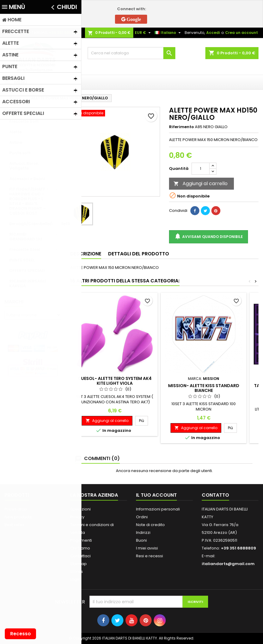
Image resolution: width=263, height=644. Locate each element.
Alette (15, 132)
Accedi (213, 33)
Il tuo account (156, 495)
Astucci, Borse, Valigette (24, 166)
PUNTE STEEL (22, 260)
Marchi (14, 302)
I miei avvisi (147, 548)
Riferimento (181, 127)
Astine (16, 142)
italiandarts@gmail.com (228, 564)
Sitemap (79, 564)
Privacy (77, 517)
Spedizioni (80, 509)
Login (75, 579)
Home (11, 111)
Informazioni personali (158, 509)
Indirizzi (143, 533)
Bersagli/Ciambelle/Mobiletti (35, 224)
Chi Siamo (80, 548)
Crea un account (242, 33)
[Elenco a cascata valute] (144, 33)
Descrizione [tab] (86, 254)
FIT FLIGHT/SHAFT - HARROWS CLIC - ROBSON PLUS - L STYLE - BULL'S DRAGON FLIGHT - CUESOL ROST (29, 201)
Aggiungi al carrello (201, 184)
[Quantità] (201, 169)
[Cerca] (131, 53)
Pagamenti (81, 540)
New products (18, 517)
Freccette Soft (24, 121)
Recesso (21, 634)
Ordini (142, 517)
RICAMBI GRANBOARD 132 (26, 237)
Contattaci (80, 556)
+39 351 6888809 (65, 33)
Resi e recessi (150, 556)
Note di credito (150, 525)
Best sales (14, 525)
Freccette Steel (25, 250)
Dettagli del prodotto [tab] (139, 254)
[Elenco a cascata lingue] (168, 33)
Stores (77, 572)
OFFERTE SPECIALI (27, 271)
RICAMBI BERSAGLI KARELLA (28, 283)
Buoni (141, 540)
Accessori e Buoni (27, 179)
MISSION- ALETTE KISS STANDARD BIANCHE (204, 388)
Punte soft (20, 153)
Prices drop (16, 509)
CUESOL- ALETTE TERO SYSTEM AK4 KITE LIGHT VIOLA (115, 381)
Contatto (13, 33)
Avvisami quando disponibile (209, 237)
